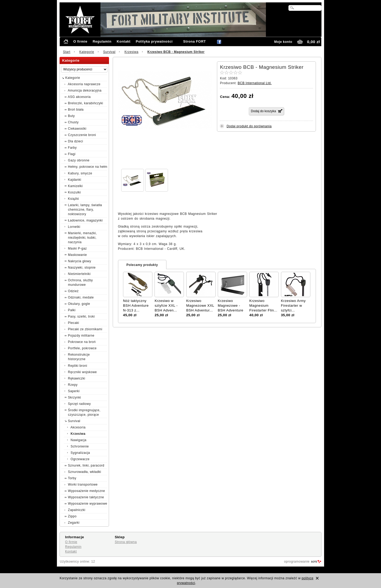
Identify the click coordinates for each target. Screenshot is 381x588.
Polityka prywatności (154, 41)
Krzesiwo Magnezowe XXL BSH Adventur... (200, 306)
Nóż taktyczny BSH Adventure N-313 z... (136, 306)
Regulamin (102, 41)
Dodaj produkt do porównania (249, 126)
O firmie (80, 41)
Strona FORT (194, 41)
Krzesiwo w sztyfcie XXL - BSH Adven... (166, 306)
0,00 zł (313, 42)
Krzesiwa (131, 52)
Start (67, 52)
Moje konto (283, 42)
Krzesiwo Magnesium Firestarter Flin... (263, 306)
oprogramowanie (297, 562)
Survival (109, 52)
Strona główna (126, 542)
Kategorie (87, 52)
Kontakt (124, 41)
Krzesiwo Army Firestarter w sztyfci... (293, 306)
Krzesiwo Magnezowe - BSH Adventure (231, 306)
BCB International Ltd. (255, 83)
